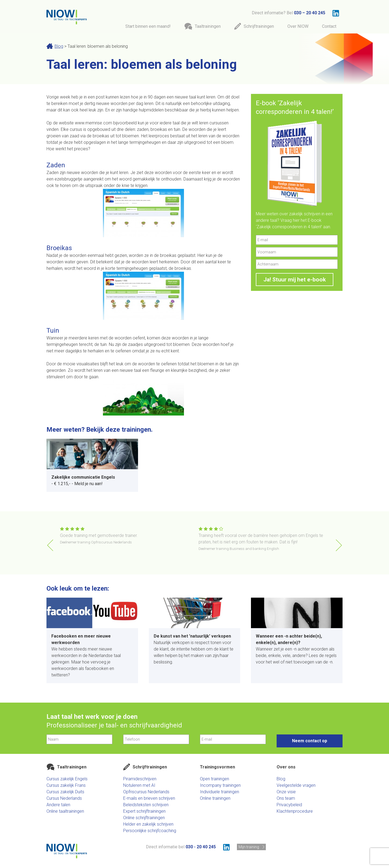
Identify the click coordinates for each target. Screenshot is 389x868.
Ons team (286, 798)
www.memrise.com (93, 123)
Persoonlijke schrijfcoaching (150, 831)
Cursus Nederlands (64, 798)
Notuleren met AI (139, 785)
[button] (339, 545)
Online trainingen (215, 798)
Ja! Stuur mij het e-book (295, 280)
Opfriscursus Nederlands (146, 792)
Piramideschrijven (140, 779)
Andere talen (58, 805)
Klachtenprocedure (295, 811)
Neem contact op (310, 741)
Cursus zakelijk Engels (67, 779)
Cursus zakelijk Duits (65, 792)
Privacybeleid (289, 805)
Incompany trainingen (220, 785)
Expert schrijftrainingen (144, 811)
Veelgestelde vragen (296, 785)
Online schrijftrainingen (144, 818)
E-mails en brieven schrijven (149, 798)
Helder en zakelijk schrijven (148, 824)
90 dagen (157, 97)
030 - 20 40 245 (201, 847)
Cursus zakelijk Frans (66, 785)
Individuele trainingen (219, 792)
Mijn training (249, 847)
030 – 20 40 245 (310, 13)
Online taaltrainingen (65, 811)
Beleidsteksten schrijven (146, 805)
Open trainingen (214, 779)
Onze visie (286, 792)
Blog (59, 46)
